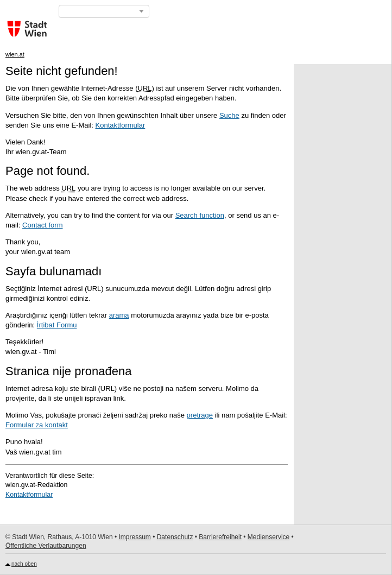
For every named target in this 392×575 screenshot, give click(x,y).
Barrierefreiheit (220, 537)
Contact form (42, 225)
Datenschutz (175, 537)
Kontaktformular (121, 125)
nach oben (24, 564)
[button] (104, 11)
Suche (229, 115)
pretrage (200, 415)
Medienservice (268, 537)
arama (119, 315)
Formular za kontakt (37, 425)
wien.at (15, 54)
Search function (200, 215)
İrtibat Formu (57, 325)
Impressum (134, 537)
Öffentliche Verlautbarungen (46, 546)
